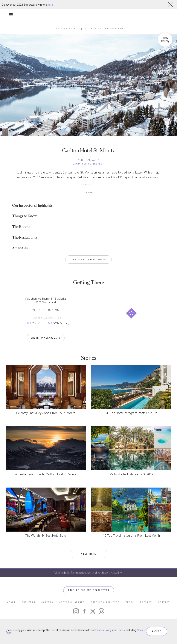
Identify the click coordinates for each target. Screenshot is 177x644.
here (50, 5)
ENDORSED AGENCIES (105, 602)
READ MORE (88, 184)
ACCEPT (157, 631)
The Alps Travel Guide (88, 259)
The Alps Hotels (67, 28)
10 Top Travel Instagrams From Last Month (131, 536)
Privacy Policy (103, 630)
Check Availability (46, 338)
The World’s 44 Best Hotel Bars (46, 536)
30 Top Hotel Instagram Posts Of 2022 (131, 413)
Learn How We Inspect (88, 164)
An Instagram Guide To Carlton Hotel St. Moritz (46, 474)
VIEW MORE (89, 554)
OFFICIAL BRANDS (72, 602)
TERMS (130, 602)
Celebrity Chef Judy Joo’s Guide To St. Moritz (46, 413)
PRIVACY (146, 602)
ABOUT (11, 602)
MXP (51, 323)
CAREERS (47, 602)
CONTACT (164, 602)
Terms (121, 630)
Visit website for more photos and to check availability (88, 573)
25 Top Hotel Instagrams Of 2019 (131, 474)
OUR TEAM (28, 602)
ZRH (28, 323)
